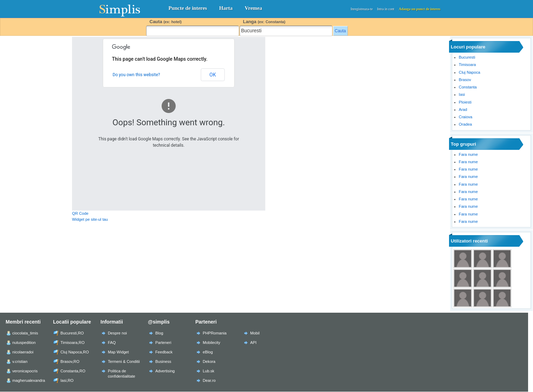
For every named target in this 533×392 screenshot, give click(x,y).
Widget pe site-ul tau (90, 219)
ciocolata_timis (25, 333)
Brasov (465, 80)
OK (213, 75)
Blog (159, 333)
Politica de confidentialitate (122, 374)
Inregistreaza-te (362, 9)
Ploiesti (465, 102)
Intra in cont (386, 9)
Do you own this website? (136, 75)
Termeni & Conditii (124, 361)
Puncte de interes (188, 8)
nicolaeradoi (23, 352)
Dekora (209, 361)
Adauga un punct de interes (420, 9)
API (253, 343)
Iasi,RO (67, 380)
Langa (264, 22)
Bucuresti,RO (72, 333)
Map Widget (118, 352)
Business (163, 361)
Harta (226, 8)
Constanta (468, 87)
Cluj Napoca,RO (75, 352)
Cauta (166, 22)
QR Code (80, 213)
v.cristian (20, 361)
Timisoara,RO (73, 343)
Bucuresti (467, 57)
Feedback (164, 352)
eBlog (208, 352)
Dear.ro (209, 380)
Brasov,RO (70, 361)
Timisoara (467, 65)
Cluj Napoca (470, 72)
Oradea (465, 124)
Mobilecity (212, 343)
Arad (463, 109)
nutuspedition (24, 343)
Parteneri (163, 343)
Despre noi (117, 333)
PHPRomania (215, 333)
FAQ (112, 343)
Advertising (165, 371)
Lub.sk (209, 371)
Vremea (253, 8)
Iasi (462, 94)
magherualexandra (29, 380)
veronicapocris (25, 371)
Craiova (466, 117)
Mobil (255, 333)
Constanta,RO (73, 371)
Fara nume (468, 154)
